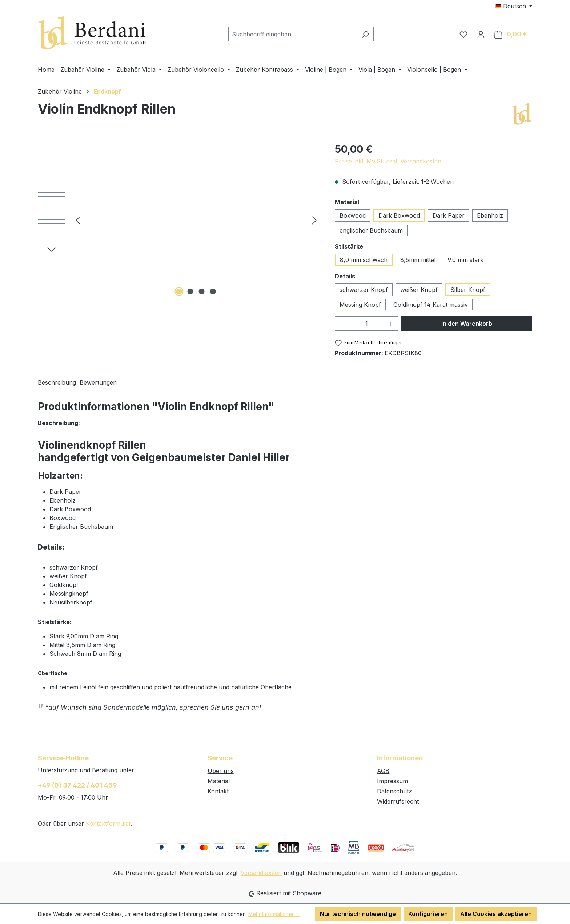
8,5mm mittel (418, 260)
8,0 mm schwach (364, 260)
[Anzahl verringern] (342, 324)
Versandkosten (261, 873)
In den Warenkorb (467, 324)
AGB (383, 771)
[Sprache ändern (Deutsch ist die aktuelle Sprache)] (514, 6)
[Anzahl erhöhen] (391, 324)
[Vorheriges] (78, 220)
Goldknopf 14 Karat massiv (431, 305)
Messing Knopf (360, 305)
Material (219, 781)
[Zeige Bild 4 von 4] (213, 292)
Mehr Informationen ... (274, 914)
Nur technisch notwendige (358, 914)
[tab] (57, 383)
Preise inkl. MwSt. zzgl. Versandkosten (388, 161)
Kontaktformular (108, 824)
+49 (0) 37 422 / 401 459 (77, 785)
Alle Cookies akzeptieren (496, 914)
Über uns (221, 771)
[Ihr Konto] (481, 34)
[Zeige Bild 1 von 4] (179, 292)
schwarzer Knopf (364, 290)
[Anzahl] (367, 324)
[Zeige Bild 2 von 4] (190, 292)
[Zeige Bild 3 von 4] (202, 292)
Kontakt (218, 791)
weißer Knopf (419, 290)
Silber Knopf (468, 290)
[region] (179, 220)
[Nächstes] (314, 220)
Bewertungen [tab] (98, 382)
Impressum (392, 781)
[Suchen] (365, 34)
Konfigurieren (428, 914)
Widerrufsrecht (398, 801)
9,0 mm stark (466, 260)
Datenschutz (394, 791)
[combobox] (293, 34)
